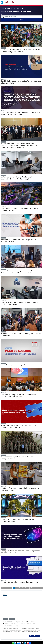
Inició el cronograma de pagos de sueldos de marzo (20, 365)
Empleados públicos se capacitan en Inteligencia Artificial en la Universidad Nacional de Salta (19, 272)
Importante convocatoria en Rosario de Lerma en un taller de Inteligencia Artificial (20, 51)
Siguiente (40, 588)
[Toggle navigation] (41, 3)
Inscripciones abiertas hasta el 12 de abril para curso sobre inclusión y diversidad (21, 113)
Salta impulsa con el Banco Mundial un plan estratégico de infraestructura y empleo (17, 178)
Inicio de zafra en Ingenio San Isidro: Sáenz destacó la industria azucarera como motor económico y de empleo (19, 624)
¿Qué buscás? (4, 14)
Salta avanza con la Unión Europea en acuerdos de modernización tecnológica (20, 427)
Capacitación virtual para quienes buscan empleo (19, 582)
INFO (33, 636)
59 (31, 588)
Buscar (22, 19)
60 (35, 588)
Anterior (4, 588)
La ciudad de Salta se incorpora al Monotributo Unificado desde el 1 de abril (18, 395)
